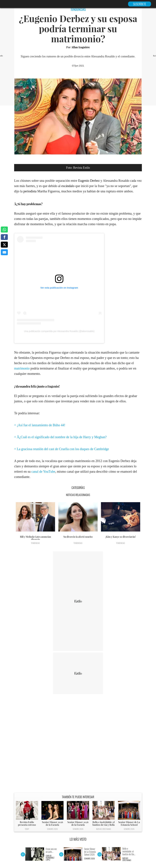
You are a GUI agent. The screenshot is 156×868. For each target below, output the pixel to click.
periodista (30, 191)
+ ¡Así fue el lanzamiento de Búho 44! (40, 425)
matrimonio (22, 368)
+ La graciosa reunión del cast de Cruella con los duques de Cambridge (62, 449)
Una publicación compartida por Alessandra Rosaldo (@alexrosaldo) (59, 331)
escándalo (68, 186)
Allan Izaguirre (81, 47)
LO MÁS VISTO (78, 839)
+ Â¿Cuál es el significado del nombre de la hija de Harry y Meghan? (60, 437)
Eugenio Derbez (89, 181)
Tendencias (35, 543)
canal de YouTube (43, 471)
